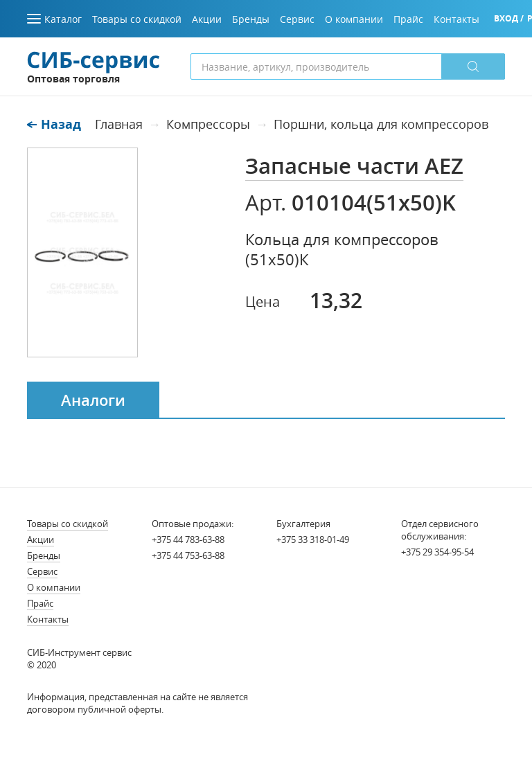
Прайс (40, 603)
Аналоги (93, 400)
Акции (41, 540)
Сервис (42, 571)
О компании (54, 587)
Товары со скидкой (68, 524)
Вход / (509, 18)
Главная (119, 124)
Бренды (44, 555)
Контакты (48, 619)
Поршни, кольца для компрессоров (381, 124)
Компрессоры (208, 124)
